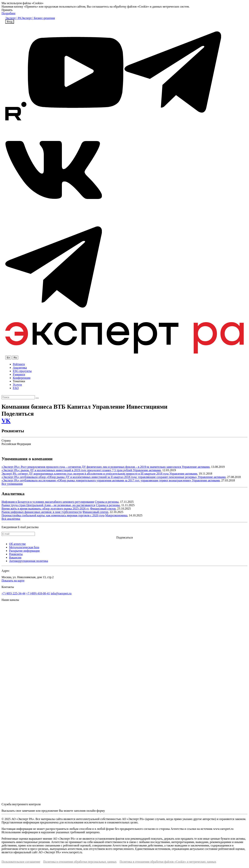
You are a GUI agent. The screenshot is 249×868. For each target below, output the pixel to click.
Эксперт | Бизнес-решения (38, 18)
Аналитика (20, 368)
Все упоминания (12, 484)
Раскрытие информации (24, 551)
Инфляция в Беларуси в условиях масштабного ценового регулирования (48, 502)
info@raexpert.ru (61, 593)
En (8, 358)
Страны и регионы (107, 502)
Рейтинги (19, 364)
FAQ (16, 388)
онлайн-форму (96, 811)
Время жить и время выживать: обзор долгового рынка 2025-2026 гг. (45, 509)
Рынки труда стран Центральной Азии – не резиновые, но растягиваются (48, 505)
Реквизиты (16, 554)
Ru (15, 358)
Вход (10, 22)
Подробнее (8, 13)
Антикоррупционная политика (29, 561)
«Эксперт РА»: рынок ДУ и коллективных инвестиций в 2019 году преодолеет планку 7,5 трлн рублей (67, 470)
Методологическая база (24, 547)
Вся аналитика (11, 519)
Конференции (22, 378)
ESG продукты (22, 371)
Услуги (17, 385)
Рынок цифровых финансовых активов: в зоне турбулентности (42, 512)
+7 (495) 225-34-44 (13, 593)
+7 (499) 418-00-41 (38, 593)
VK (6, 421)
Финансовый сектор (103, 509)
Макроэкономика (116, 515)
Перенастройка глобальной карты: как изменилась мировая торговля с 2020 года (53, 515)
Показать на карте (13, 581)
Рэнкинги (19, 374)
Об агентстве (17, 544)
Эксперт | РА (13, 18)
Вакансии (15, 557)
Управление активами (196, 467)
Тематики (19, 381)
